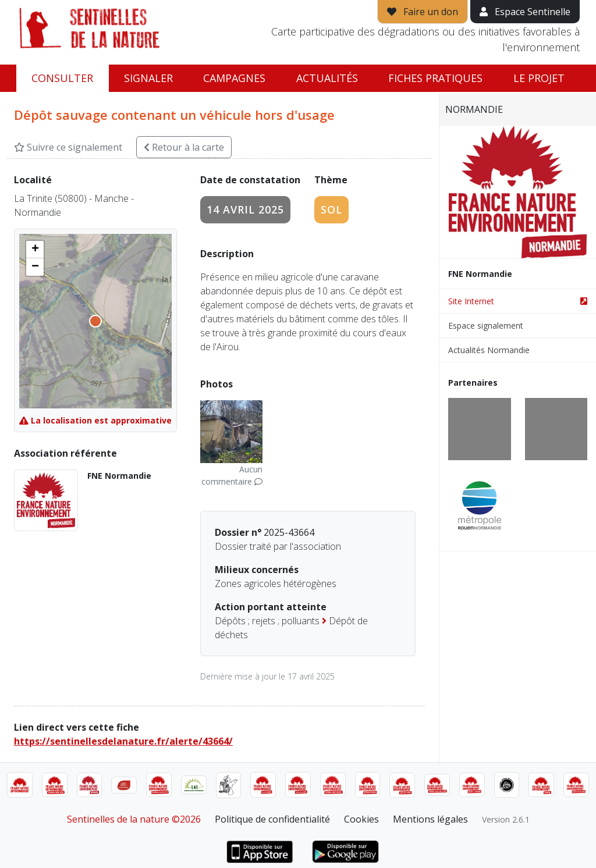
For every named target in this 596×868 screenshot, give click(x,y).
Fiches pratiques (435, 78)
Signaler (148, 78)
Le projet (539, 78)
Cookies (361, 819)
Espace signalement (486, 326)
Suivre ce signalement (68, 147)
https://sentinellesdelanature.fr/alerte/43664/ (123, 741)
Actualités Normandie (489, 350)
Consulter (62, 78)
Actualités (327, 78)
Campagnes (234, 78)
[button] (35, 250)
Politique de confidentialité (272, 819)
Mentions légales (430, 819)
